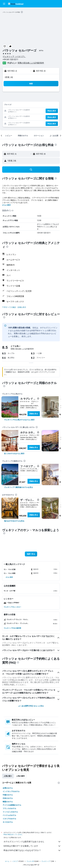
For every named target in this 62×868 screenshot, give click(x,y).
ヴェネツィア (46, 861)
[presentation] (22, 12)
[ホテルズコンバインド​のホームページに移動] (16, 4)
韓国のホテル (8, 802)
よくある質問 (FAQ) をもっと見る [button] (31, 706)
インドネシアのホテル (11, 791)
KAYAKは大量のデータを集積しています (32, 846)
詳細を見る (34, 414)
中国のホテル (8, 795)
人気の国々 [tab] (8, 776)
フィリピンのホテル (10, 812)
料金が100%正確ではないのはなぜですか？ (32, 850)
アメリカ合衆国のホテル (12, 805)
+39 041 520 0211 (10, 59)
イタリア (15, 861)
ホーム (7, 861)
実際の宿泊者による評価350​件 (31, 63)
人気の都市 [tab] (21, 776)
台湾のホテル (8, 788)
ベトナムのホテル (9, 815)
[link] (19, 420)
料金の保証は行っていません (13, 834)
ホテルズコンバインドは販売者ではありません (32, 842)
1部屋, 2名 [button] (9, 77)
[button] (4, 4)
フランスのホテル (9, 808)
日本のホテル (8, 798)
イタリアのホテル (9, 819)
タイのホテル (8, 822)
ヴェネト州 (30, 861)
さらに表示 (6, 205)
